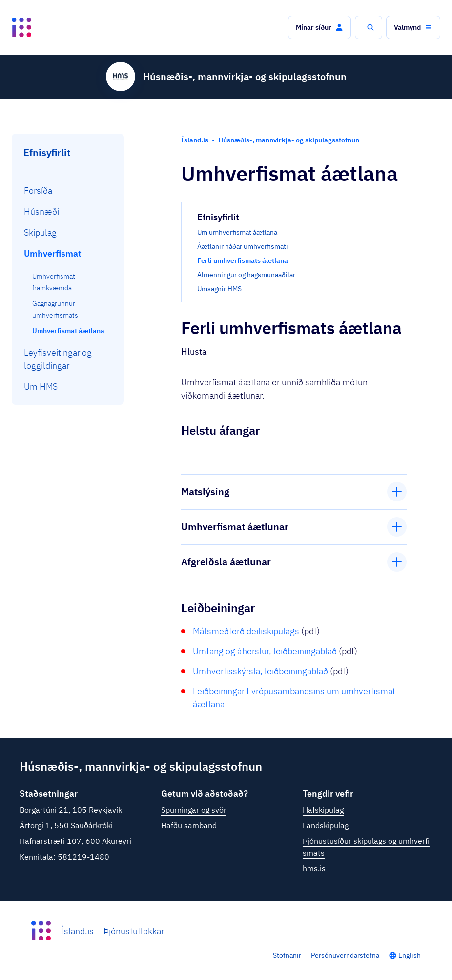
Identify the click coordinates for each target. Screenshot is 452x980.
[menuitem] (68, 190)
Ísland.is (77, 931)
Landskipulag (326, 825)
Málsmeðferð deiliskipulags (246, 631)
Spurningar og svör (194, 810)
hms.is (314, 868)
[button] (319, 27)
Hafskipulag (323, 810)
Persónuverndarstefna (345, 955)
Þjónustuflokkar (134, 931)
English (410, 955)
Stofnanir (287, 955)
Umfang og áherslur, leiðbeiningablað (265, 651)
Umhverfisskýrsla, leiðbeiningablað (260, 671)
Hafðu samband (189, 825)
